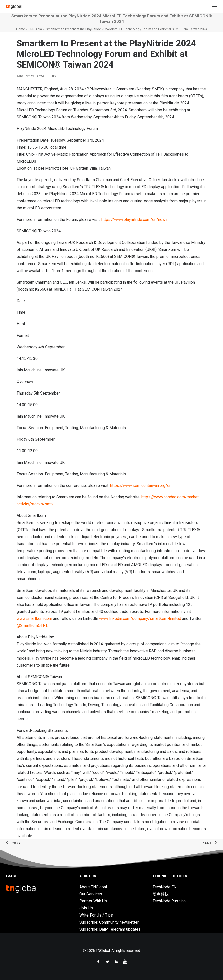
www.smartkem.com (34, 618)
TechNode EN (165, 887)
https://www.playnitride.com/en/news (135, 219)
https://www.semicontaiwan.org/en (141, 485)
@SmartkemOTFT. (32, 626)
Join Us (86, 908)
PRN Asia (35, 29)
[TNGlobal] (14, 7)
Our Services (91, 894)
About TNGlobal (93, 887)
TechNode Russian (169, 901)
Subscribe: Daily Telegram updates (110, 929)
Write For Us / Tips (96, 915)
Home (20, 29)
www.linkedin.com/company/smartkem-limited (140, 618)
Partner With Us (93, 901)
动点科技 (161, 894)
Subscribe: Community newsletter (109, 922)
